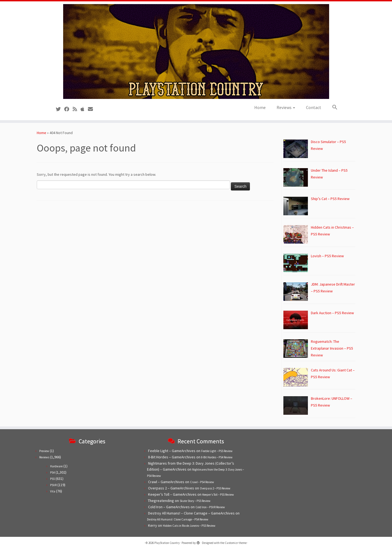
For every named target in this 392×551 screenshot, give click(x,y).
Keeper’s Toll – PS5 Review (218, 495)
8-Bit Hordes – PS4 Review (217, 457)
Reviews (286, 107)
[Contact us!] (92, 109)
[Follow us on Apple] (84, 109)
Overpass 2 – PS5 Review (215, 488)
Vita (53, 491)
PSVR (53, 485)
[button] (332, 107)
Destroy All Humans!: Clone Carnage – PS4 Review (178, 519)
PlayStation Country (167, 543)
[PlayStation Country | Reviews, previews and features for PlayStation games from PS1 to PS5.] (196, 52)
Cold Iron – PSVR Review (210, 507)
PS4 (52, 473)
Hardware (56, 466)
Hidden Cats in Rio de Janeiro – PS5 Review (189, 526)
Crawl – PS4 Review (202, 482)
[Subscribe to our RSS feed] (77, 109)
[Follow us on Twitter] (60, 109)
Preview (44, 451)
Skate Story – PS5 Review (195, 501)
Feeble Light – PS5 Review (217, 451)
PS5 (52, 479)
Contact (314, 107)
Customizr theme (236, 543)
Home (260, 107)
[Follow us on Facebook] (68, 109)
